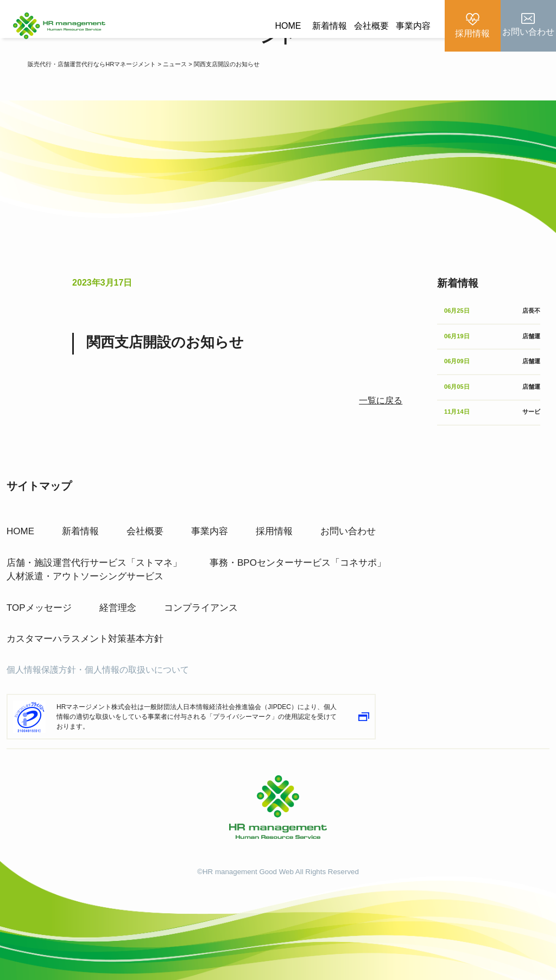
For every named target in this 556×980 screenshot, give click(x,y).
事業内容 (413, 26)
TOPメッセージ (39, 594)
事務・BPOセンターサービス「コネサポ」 (298, 549)
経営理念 (118, 594)
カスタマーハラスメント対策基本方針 (85, 625)
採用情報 (274, 517)
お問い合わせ (348, 517)
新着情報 (330, 26)
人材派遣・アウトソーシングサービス (85, 562)
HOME (288, 26)
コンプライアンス (201, 594)
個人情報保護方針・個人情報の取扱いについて (98, 656)
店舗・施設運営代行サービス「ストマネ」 (94, 549)
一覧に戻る (381, 400)
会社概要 (371, 26)
